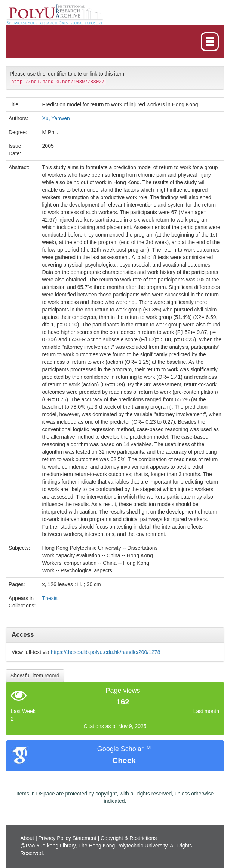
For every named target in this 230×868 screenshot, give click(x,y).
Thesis (50, 598)
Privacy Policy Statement (68, 838)
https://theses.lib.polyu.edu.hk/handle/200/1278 (106, 652)
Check (124, 760)
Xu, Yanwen (56, 118)
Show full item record (35, 676)
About (27, 838)
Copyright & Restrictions (129, 838)
